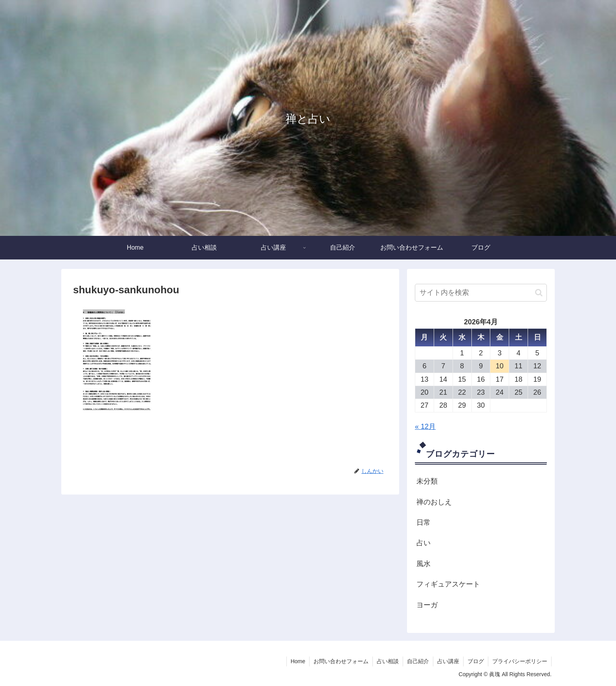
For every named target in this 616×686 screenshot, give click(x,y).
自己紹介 (418, 661)
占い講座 (448, 661)
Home (298, 661)
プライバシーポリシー (520, 661)
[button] (539, 293)
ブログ (476, 661)
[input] (481, 293)
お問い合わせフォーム (341, 661)
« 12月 (425, 427)
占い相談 (388, 661)
